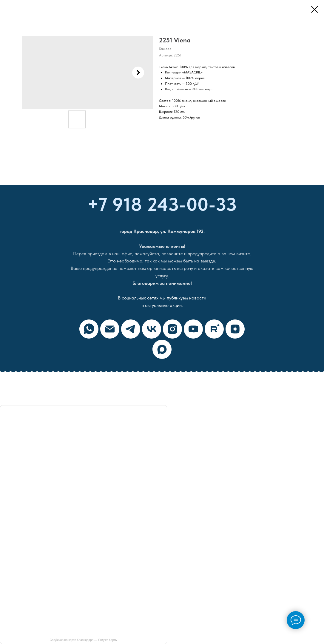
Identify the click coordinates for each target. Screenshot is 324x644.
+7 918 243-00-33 (162, 204)
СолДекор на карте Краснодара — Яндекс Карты (83, 640)
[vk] (152, 329)
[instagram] (172, 329)
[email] (110, 329)
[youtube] (193, 329)
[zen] (235, 329)
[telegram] (131, 329)
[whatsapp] (89, 329)
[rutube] (214, 329)
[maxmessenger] (162, 349)
